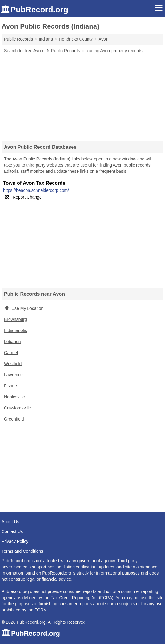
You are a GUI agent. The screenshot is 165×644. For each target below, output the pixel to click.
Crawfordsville (18, 408)
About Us (10, 522)
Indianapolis (16, 330)
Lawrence (13, 375)
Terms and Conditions (22, 551)
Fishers (11, 386)
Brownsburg (16, 319)
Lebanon (12, 342)
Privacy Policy (15, 541)
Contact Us (12, 531)
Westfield (13, 364)
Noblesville (14, 397)
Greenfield (14, 419)
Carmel (11, 353)
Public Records (18, 39)
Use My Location (24, 308)
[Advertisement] (83, 95)
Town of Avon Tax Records (34, 183)
